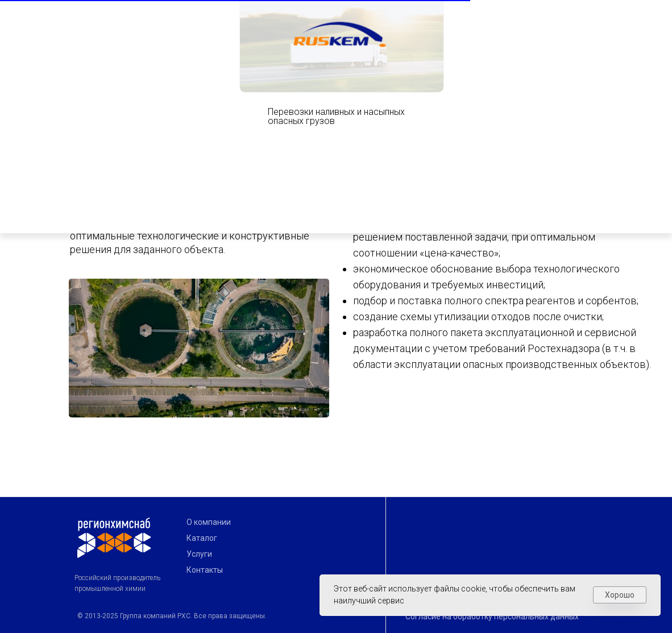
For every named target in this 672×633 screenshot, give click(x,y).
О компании (209, 522)
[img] (480, 16)
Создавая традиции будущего (157, 28)
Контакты (205, 570)
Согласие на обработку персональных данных (492, 617)
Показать (565, 14)
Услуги (199, 554)
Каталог (202, 538)
